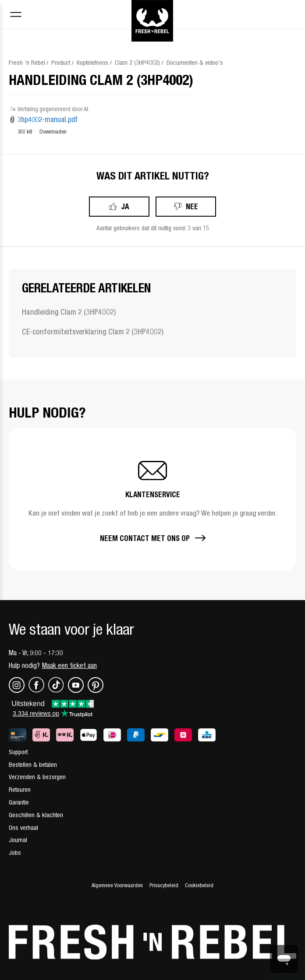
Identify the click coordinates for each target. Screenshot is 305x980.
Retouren (20, 789)
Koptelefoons (92, 62)
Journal (18, 840)
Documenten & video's (195, 62)
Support (18, 752)
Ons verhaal (23, 827)
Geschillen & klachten (36, 815)
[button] (152, 499)
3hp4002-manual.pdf (48, 119)
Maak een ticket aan (69, 665)
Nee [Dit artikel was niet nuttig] (192, 206)
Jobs (15, 852)
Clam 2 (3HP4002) (137, 62)
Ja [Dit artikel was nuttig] (125, 206)
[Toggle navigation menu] (16, 16)
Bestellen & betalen (33, 764)
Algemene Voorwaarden (117, 885)
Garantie (19, 802)
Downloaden (53, 132)
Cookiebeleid (199, 885)
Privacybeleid (164, 885)
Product (61, 62)
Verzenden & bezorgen (37, 777)
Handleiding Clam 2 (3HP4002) (69, 312)
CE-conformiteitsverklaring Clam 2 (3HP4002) (93, 332)
